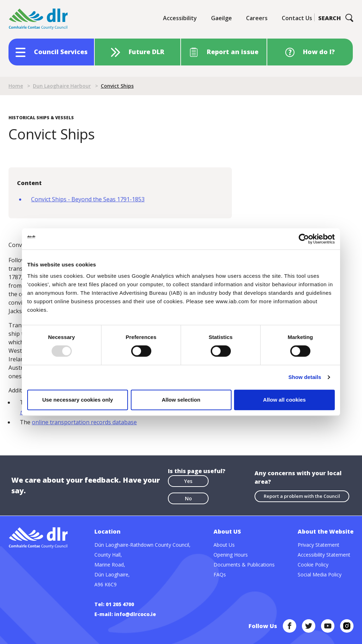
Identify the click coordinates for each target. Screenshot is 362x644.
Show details (305, 377)
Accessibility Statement (324, 555)
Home (16, 86)
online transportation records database (84, 422)
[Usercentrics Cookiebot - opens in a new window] (304, 239)
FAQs (220, 574)
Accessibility (180, 18)
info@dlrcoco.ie (135, 614)
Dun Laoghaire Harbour (62, 86)
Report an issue (233, 52)
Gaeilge (221, 18)
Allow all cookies (284, 400)
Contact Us (297, 18)
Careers (257, 18)
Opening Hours (231, 555)
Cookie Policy (313, 565)
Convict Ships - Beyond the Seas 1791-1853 (88, 199)
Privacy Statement (319, 545)
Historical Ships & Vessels (41, 118)
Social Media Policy (320, 574)
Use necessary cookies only (77, 400)
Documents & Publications (244, 565)
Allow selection (181, 400)
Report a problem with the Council (302, 496)
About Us (224, 545)
